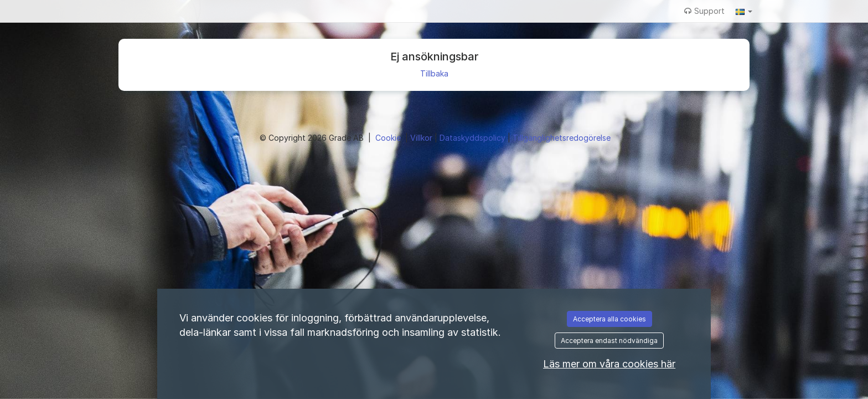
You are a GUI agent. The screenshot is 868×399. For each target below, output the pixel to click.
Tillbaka (434, 73)
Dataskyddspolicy (474, 138)
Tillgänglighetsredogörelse (562, 138)
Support (704, 11)
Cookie (389, 138)
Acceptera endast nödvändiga (609, 341)
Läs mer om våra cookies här (609, 364)
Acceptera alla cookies (609, 319)
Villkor (422, 138)
